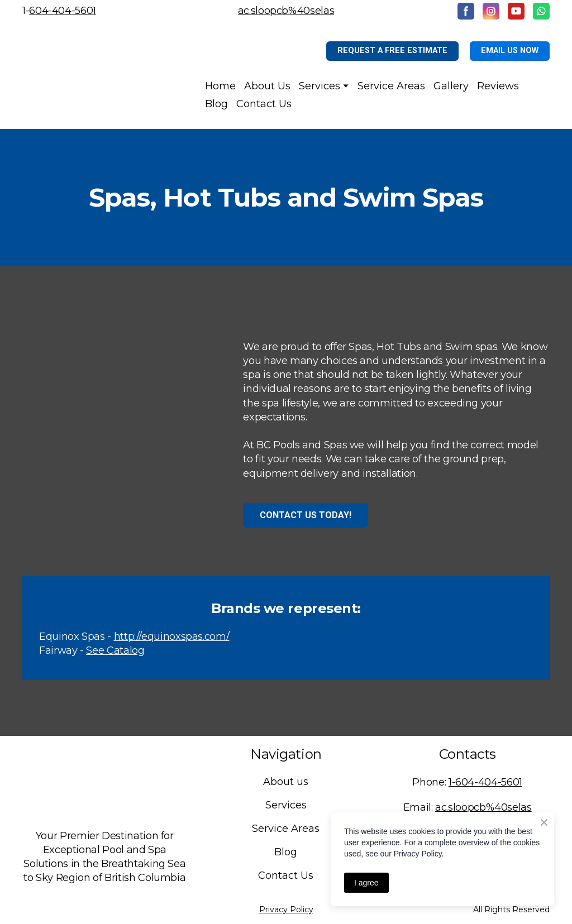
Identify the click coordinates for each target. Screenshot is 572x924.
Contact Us (264, 104)
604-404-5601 (63, 11)
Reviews (498, 86)
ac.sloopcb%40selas (286, 11)
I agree (366, 883)
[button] (466, 11)
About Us (267, 86)
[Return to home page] (97, 76)
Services (320, 86)
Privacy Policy (286, 909)
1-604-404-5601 (485, 782)
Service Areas (391, 86)
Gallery (451, 86)
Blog (216, 104)
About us (286, 782)
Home (220, 86)
